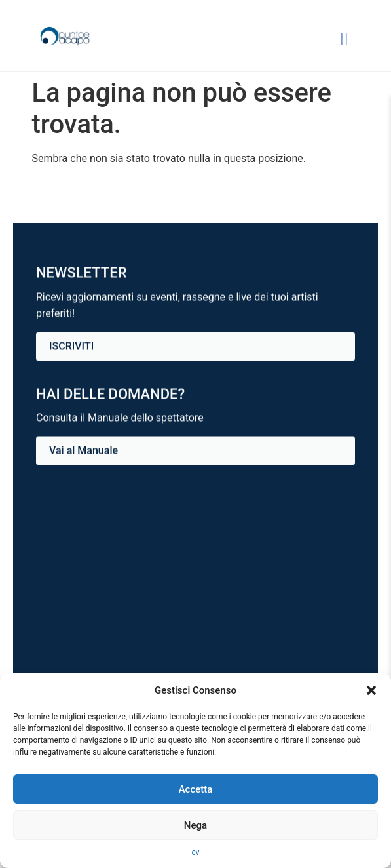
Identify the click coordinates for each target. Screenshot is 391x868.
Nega (195, 825)
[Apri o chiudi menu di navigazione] (344, 39)
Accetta (196, 789)
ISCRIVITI (71, 346)
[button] (371, 690)
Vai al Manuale (84, 451)
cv (195, 852)
